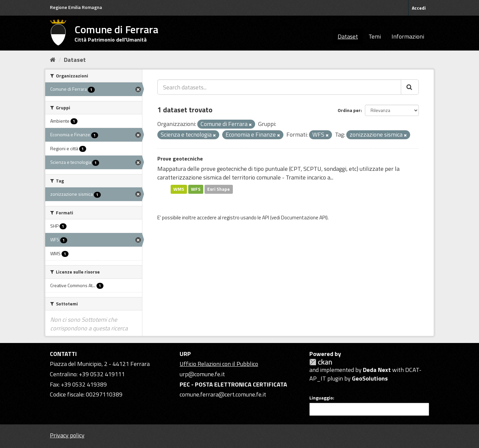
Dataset (348, 36)
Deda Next (377, 370)
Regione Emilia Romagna (76, 7)
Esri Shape (219, 189)
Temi (375, 36)
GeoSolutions (370, 378)
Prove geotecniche (180, 159)
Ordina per (349, 110)
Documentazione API (304, 218)
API (266, 218)
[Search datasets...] (279, 87)
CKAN (321, 362)
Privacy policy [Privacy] (67, 435)
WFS (196, 189)
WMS (179, 189)
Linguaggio (321, 398)
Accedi (419, 8)
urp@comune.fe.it (202, 374)
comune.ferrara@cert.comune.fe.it (223, 394)
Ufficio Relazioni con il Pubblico (219, 364)
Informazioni (408, 36)
